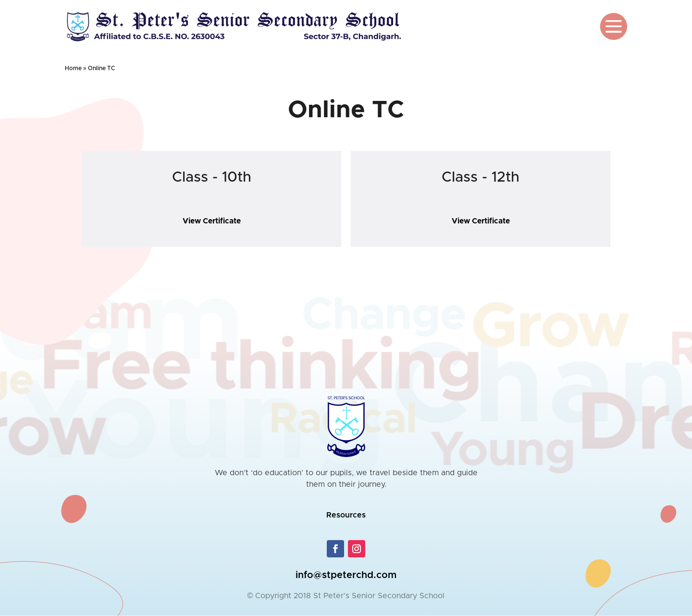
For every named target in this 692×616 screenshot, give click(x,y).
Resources (346, 515)
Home (73, 68)
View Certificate (211, 221)
